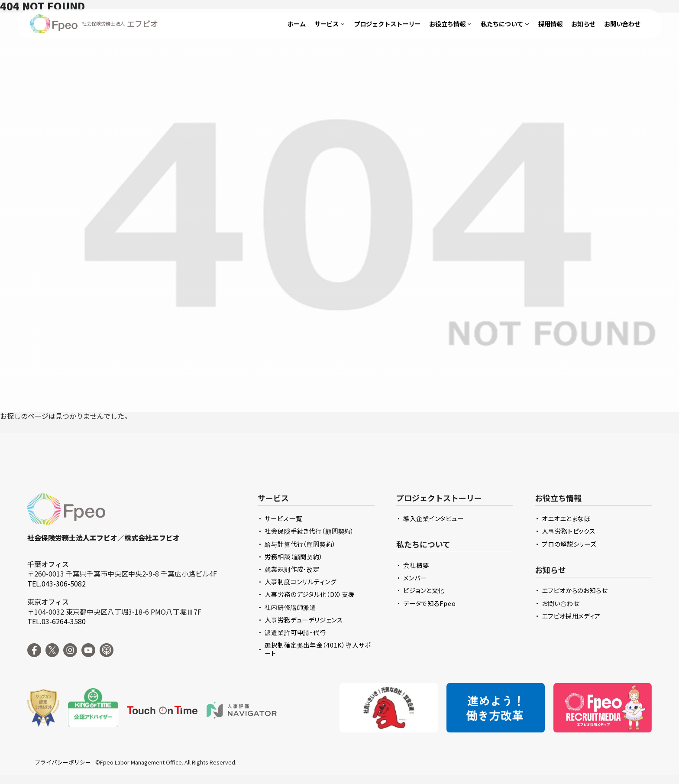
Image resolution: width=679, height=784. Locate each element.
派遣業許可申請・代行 (295, 632)
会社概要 (416, 565)
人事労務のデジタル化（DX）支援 (310, 594)
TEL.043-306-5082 (57, 583)
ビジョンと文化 (424, 590)
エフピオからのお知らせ (575, 590)
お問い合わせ (560, 603)
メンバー (415, 578)
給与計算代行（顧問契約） (300, 544)
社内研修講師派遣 (290, 607)
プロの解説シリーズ (569, 544)
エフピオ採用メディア (571, 616)
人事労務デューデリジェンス (304, 620)
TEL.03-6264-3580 (57, 621)
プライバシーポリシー (63, 762)
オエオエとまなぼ (566, 518)
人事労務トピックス (569, 531)
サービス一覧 (283, 518)
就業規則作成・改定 (292, 569)
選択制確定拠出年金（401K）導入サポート (317, 649)
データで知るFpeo (430, 603)
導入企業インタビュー (433, 518)
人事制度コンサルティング (300, 582)
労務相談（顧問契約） (294, 556)
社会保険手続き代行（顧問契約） (309, 531)
